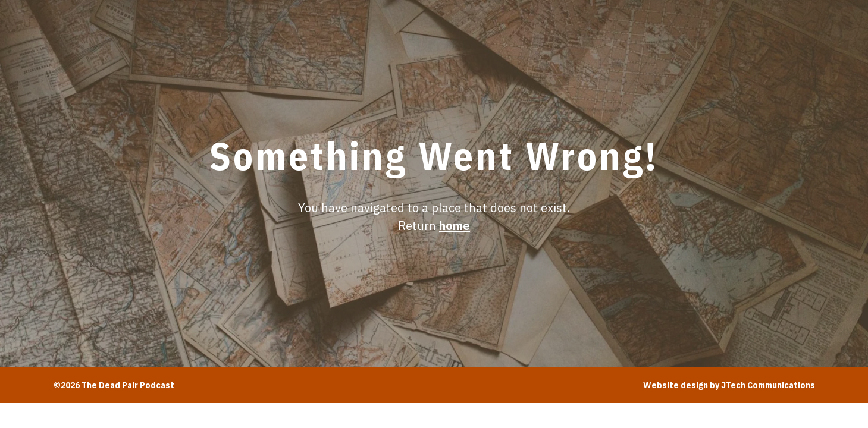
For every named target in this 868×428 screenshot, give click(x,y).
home (455, 226)
